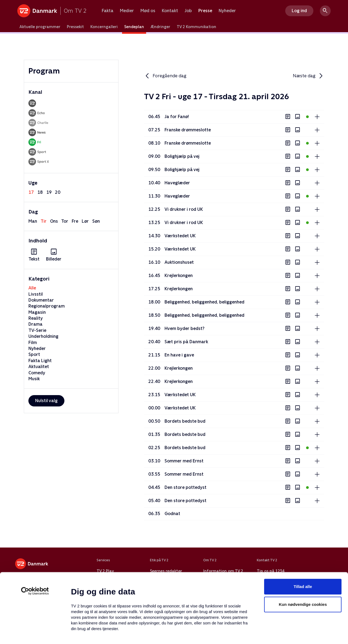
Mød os (148, 11)
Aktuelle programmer (40, 27)
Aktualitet (39, 367)
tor (65, 221)
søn (96, 221)
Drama (35, 324)
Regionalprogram (47, 306)
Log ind (299, 11)
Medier (127, 11)
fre (75, 221)
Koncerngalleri (104, 27)
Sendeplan (134, 27)
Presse (205, 11)
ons (54, 221)
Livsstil (36, 294)
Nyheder (227, 11)
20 (58, 192)
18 (40, 192)
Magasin (37, 312)
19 (49, 192)
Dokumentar (41, 300)
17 (31, 192)
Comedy (37, 373)
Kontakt (170, 11)
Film (33, 343)
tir (44, 221)
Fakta (108, 11)
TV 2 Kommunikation (196, 27)
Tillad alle (303, 549)
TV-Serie (37, 330)
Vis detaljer (262, 633)
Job (188, 11)
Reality (36, 318)
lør (85, 221)
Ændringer (160, 27)
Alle (32, 288)
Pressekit (75, 27)
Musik (34, 379)
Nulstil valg (46, 401)
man (33, 221)
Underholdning (43, 336)
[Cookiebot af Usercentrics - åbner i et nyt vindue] (35, 553)
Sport (34, 354)
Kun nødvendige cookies (303, 567)
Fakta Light (40, 361)
